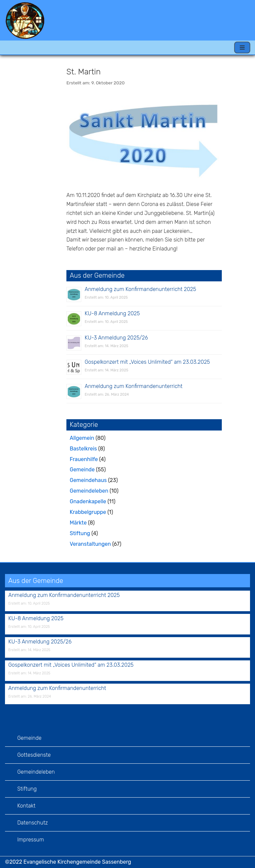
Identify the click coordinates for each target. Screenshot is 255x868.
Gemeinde (82, 470)
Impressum (31, 840)
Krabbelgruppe (88, 512)
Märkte (78, 523)
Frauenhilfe (84, 459)
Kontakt (26, 806)
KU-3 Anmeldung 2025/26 (116, 338)
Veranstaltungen (90, 544)
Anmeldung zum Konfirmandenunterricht (134, 386)
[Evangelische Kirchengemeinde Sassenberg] (25, 20)
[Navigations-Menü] (242, 48)
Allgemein (82, 438)
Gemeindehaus (88, 480)
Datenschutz (33, 823)
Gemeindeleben (89, 491)
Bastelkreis (83, 449)
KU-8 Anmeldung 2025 (112, 313)
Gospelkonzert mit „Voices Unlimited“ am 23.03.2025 (147, 362)
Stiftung (80, 533)
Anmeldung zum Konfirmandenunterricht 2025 (140, 289)
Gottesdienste (34, 755)
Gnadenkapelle (88, 501)
